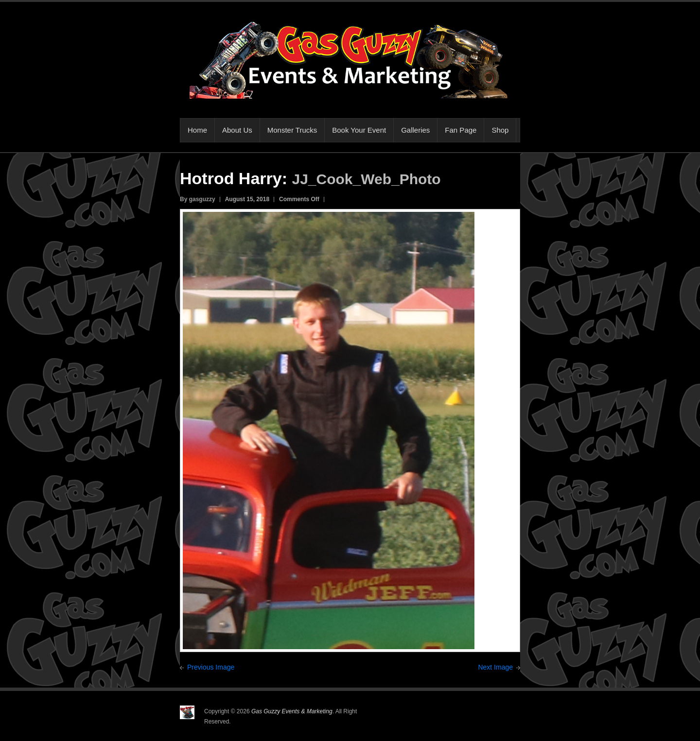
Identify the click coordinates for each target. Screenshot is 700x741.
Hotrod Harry (231, 178)
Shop (500, 130)
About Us (237, 130)
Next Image (495, 667)
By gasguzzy (198, 199)
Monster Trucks (292, 130)
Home (197, 130)
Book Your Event (359, 130)
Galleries (415, 130)
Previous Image (211, 667)
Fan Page (461, 130)
